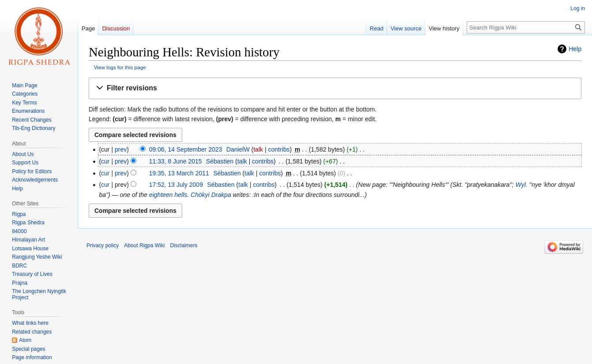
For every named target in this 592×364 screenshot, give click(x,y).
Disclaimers (184, 245)
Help (575, 49)
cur (105, 161)
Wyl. (521, 185)
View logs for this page (120, 67)
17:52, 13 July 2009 (176, 185)
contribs (279, 149)
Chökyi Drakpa (211, 195)
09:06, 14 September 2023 (186, 149)
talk (258, 149)
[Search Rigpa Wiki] (526, 27)
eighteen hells (168, 195)
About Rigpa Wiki (144, 245)
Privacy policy (103, 245)
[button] (335, 88)
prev (121, 149)
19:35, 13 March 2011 (179, 173)
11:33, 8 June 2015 (176, 161)
